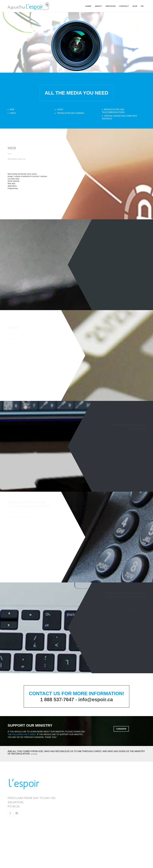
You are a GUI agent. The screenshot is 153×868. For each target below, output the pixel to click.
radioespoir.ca (18, 828)
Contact (124, 6)
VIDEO (13, 113)
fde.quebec (16, 841)
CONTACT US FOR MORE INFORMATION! (76, 693)
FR (142, 6)
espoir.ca (15, 822)
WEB (12, 109)
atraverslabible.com (21, 854)
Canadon (121, 729)
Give (135, 6)
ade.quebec (16, 847)
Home (88, 6)
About (98, 6)
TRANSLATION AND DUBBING (71, 113)
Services (111, 6)
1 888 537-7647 (57, 700)
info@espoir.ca (96, 700)
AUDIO (60, 109)
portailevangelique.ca (22, 835)
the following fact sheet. (22, 734)
